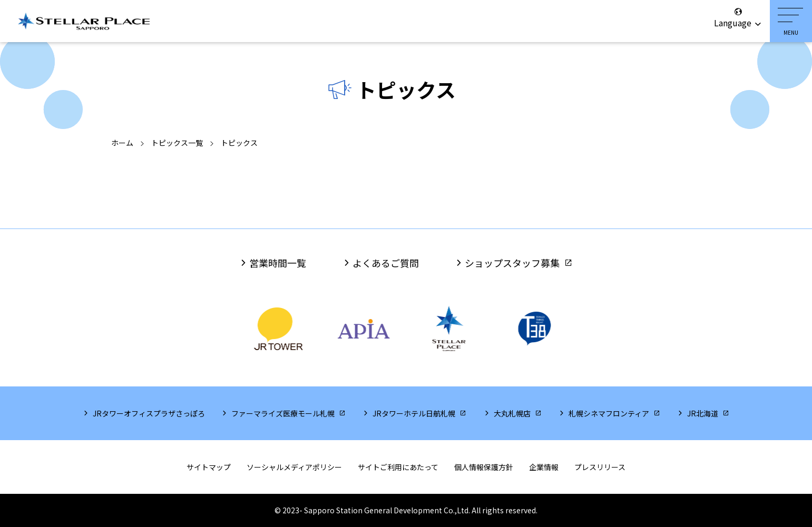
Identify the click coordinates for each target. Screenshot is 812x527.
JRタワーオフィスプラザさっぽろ (149, 413)
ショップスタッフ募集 (512, 263)
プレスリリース (600, 467)
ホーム (122, 143)
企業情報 (544, 467)
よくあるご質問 (386, 263)
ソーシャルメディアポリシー (294, 467)
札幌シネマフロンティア (609, 413)
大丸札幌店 (512, 413)
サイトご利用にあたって (398, 467)
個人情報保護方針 (484, 467)
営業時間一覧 (278, 263)
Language (738, 18)
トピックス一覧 (177, 143)
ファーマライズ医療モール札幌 (283, 413)
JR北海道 (703, 413)
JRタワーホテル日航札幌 (414, 413)
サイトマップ (209, 467)
